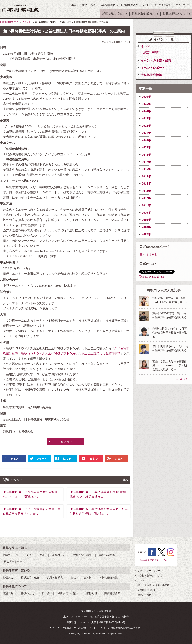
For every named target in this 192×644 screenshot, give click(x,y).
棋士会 (46, 593)
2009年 (146, 220)
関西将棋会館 (112, 593)
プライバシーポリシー (149, 571)
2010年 (146, 213)
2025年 (146, 104)
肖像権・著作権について (150, 576)
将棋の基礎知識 (108, 578)
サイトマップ (183, 5)
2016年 (146, 169)
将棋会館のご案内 (68, 593)
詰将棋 (88, 578)
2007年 (146, 234)
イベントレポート (153, 68)
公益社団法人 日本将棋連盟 (21, 8)
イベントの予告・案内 (156, 60)
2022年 (146, 126)
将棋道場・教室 (30, 578)
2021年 (146, 133)
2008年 (146, 227)
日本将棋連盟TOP (9, 22)
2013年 (146, 191)
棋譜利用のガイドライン (137, 5)
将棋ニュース (11, 555)
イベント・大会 (35, 555)
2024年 (146, 111)
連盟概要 (8, 593)
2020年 (146, 140)
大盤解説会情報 (151, 75)
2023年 (146, 118)
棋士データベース (14, 562)
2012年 (146, 198)
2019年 (146, 147)
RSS (74, 5)
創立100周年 (152, 52)
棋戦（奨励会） (109, 555)
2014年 (146, 184)
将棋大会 (8, 578)
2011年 (146, 205)
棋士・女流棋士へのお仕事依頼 (153, 585)
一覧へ (124, 480)
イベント (26, 22)
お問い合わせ (88, 5)
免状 (73, 578)
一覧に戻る (65, 442)
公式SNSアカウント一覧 (153, 560)
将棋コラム (59, 555)
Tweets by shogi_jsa (152, 276)
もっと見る (182, 379)
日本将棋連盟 (148, 255)
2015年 (146, 176)
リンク (141, 580)
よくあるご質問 (162, 5)
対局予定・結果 (82, 555)
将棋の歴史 (27, 593)
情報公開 (91, 593)
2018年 (146, 155)
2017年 (146, 162)
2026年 (146, 97)
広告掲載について (110, 5)
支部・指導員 (55, 578)
